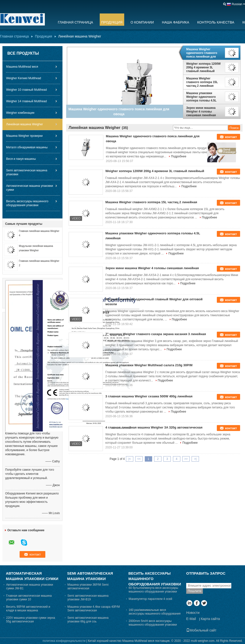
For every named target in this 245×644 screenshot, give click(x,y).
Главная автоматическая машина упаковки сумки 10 (29, 598)
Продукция (112, 22)
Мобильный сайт (201, 630)
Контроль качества (216, 22)
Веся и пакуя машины (21, 159)
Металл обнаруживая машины (27, 147)
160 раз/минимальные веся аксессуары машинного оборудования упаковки (155, 614)
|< (130, 459)
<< (139, 459)
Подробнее (179, 156)
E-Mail (191, 619)
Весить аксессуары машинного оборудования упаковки (27, 203)
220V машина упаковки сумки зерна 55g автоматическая (31, 620)
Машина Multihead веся (22, 67)
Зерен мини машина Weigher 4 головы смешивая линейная (201, 112)
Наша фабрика (176, 22)
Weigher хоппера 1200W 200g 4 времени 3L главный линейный (203, 67)
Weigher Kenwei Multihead (24, 78)
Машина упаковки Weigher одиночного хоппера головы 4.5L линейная (201, 97)
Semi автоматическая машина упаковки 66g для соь (88, 620)
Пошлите (195, 591)
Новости (193, 613)
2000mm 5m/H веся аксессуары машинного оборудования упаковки (153, 623)
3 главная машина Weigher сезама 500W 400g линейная (149, 396)
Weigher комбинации (20, 113)
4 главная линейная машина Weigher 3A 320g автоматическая (154, 427)
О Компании (142, 22)
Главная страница (75, 22)
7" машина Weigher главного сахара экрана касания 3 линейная (156, 334)
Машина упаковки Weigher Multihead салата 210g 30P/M (149, 365)
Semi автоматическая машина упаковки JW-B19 (88, 598)
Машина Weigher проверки (24, 136)
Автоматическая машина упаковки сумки (30, 188)
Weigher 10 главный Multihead (26, 90)
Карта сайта (210, 619)
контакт (231, 137)
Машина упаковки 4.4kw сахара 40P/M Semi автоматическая (94, 609)
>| (195, 459)
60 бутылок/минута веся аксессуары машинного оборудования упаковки (153, 590)
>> (186, 459)
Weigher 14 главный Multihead (26, 101)
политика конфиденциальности (64, 641)
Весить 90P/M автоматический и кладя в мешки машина (28, 609)
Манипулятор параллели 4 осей (150, 599)
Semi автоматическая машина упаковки (27, 172)
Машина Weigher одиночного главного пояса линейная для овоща (202, 53)
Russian (237, 4)
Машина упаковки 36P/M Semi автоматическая (88, 587)
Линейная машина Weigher (24, 124)
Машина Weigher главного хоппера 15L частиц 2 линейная (202, 82)
